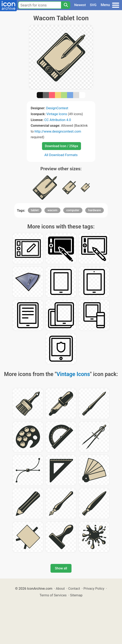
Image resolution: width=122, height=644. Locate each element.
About (60, 588)
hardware (95, 210)
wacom (52, 210)
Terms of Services (53, 595)
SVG (93, 5)
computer (73, 210)
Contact (74, 588)
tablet (35, 210)
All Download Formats (61, 155)
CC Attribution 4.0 (58, 120)
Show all (61, 568)
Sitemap (76, 595)
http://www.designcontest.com (58, 131)
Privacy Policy (94, 588)
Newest (80, 5)
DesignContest (57, 108)
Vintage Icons (57, 114)
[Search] (66, 5)
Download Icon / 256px (61, 146)
